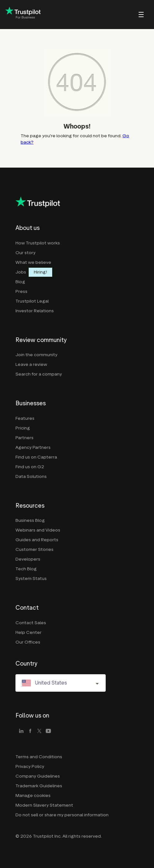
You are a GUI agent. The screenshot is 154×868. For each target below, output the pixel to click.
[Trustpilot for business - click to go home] (23, 15)
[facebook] (30, 731)
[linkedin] (21, 731)
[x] (39, 731)
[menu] (133, 15)
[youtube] (48, 731)
